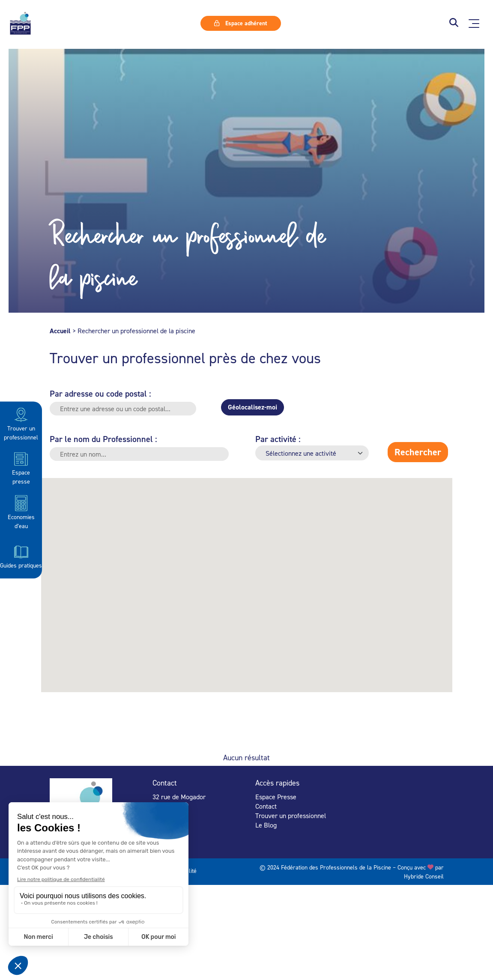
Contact (266, 806)
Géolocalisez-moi (252, 407)
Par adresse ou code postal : (100, 393)
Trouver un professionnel (21, 423)
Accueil (60, 331)
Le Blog (266, 825)
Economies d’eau (21, 512)
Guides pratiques (21, 556)
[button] (454, 23)
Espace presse (21, 468)
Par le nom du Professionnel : (103, 439)
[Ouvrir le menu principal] (474, 24)
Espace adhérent (241, 23)
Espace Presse (276, 797)
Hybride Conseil (424, 876)
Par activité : (278, 439)
